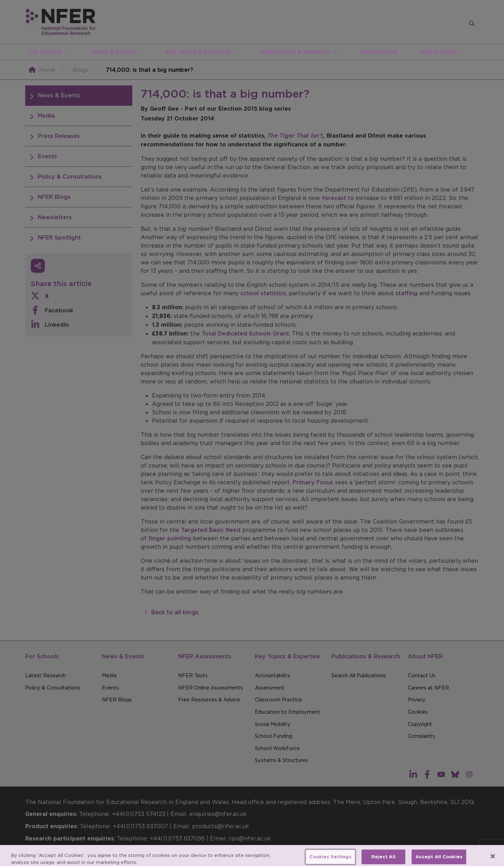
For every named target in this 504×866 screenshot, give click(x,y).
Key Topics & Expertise (198, 52)
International (379, 52)
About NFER (438, 52)
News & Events (114, 52)
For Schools (45, 52)
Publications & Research (295, 52)
